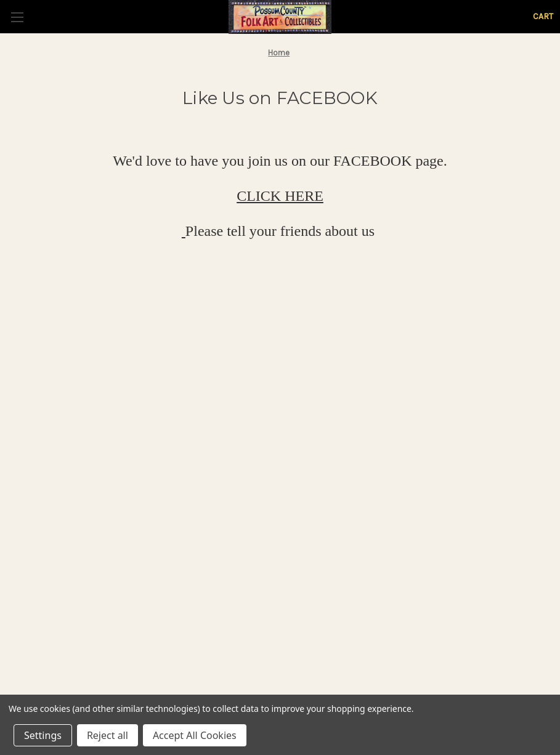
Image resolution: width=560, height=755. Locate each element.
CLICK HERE (280, 196)
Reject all (108, 735)
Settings (43, 735)
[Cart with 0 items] (543, 16)
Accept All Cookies (195, 735)
